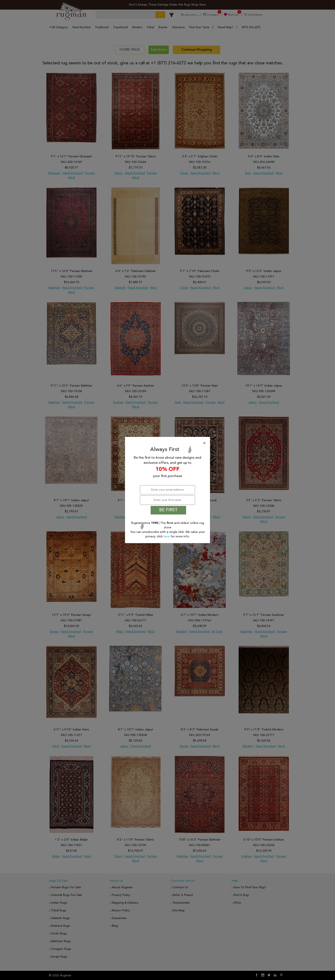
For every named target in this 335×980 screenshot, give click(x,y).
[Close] (168, 443)
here (167, 537)
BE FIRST (168, 510)
